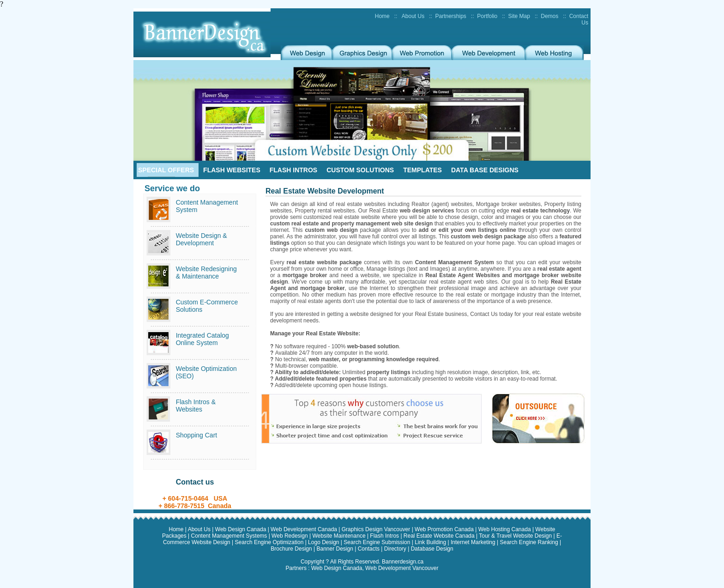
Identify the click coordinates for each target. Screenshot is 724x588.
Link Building (431, 542)
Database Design (432, 549)
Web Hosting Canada (505, 529)
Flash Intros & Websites (196, 406)
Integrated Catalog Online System (202, 339)
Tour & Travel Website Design (516, 536)
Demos (549, 16)
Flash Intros (293, 170)
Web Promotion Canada (445, 529)
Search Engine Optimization (270, 542)
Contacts (370, 549)
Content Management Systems (230, 536)
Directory (395, 549)
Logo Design (324, 542)
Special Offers (166, 170)
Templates (422, 170)
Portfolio (487, 16)
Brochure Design (292, 549)
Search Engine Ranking (529, 542)
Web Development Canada (305, 529)
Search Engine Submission (377, 542)
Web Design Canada (241, 529)
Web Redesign (290, 536)
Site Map (519, 16)
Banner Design (335, 549)
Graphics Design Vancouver (377, 529)
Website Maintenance (340, 536)
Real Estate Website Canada (440, 536)
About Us (413, 16)
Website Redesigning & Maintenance (206, 273)
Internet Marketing (474, 542)
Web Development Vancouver (402, 568)
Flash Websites (232, 170)
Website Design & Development (202, 239)
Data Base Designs (485, 170)
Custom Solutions (360, 170)
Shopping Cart (197, 435)
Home (382, 16)
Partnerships (450, 16)
